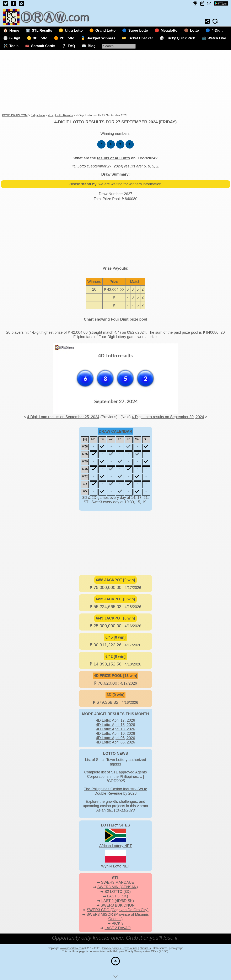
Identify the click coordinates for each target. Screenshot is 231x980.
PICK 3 (117, 923)
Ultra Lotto (74, 30)
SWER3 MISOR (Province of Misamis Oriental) (118, 917)
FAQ (71, 46)
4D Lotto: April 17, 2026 (116, 720)
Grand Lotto (105, 30)
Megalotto (169, 30)
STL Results (42, 30)
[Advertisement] (116, 82)
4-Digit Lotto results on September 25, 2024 (63, 417)
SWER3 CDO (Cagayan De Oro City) (117, 910)
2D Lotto (67, 38)
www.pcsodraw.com (72, 948)
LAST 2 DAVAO (117, 928)
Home (14, 30)
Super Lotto (138, 30)
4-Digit (217, 30)
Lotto (194, 30)
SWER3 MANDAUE (117, 882)
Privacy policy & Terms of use (120, 948)
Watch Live (217, 38)
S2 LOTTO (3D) (118, 892)
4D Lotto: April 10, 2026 (116, 733)
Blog (92, 46)
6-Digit (15, 38)
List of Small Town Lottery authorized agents (116, 762)
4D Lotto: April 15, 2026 (116, 725)
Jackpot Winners (101, 38)
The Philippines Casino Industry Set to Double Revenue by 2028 (115, 791)
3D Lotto (40, 38)
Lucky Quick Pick (180, 38)
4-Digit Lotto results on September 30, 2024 (168, 417)
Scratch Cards (43, 46)
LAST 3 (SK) (118, 896)
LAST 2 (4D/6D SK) (118, 901)
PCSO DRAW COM (15, 115)
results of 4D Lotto (113, 158)
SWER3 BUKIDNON (118, 905)
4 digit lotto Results (60, 115)
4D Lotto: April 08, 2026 (116, 738)
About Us (145, 948)
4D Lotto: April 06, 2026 (116, 742)
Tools (14, 46)
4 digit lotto (38, 115)
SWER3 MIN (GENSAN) (118, 887)
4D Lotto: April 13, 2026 (116, 729)
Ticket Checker (141, 38)
